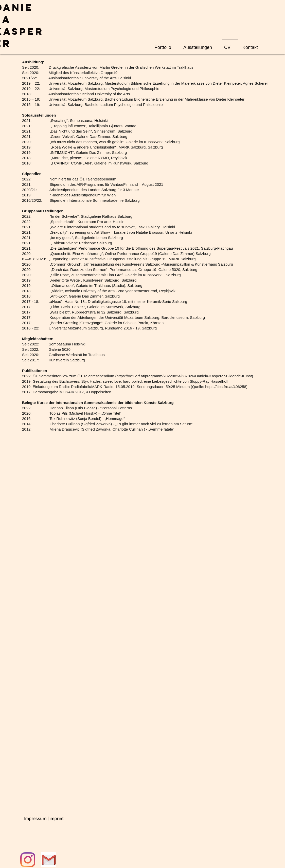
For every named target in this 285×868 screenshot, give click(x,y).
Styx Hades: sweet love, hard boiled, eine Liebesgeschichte (131, 381)
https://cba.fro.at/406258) (226, 387)
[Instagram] (28, 860)
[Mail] (49, 860)
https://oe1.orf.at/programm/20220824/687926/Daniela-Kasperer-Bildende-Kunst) (185, 376)
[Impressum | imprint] (44, 819)
